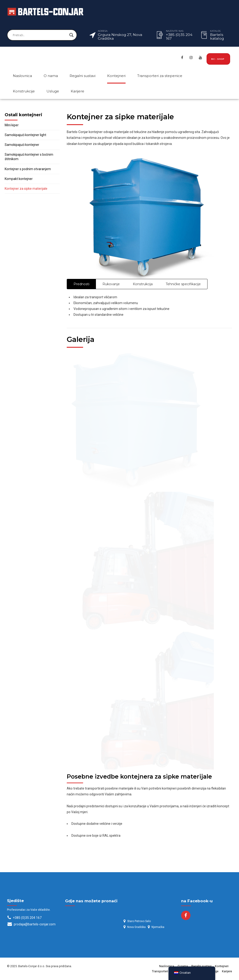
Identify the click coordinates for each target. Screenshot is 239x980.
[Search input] (40, 35)
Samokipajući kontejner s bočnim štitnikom (29, 157)
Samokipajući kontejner (22, 145)
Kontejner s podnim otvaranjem (28, 169)
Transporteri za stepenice (160, 76)
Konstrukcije (24, 91)
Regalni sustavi (83, 76)
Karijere (77, 91)
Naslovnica (22, 76)
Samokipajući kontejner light (25, 135)
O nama (51, 76)
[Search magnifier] (71, 35)
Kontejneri (116, 76)
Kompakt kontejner (19, 179)
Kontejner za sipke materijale (26, 189)
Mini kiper (12, 125)
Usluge (53, 91)
